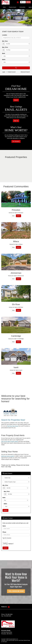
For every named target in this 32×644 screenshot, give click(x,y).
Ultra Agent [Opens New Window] (5, 642)
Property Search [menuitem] (13, 7)
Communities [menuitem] (22, 7)
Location (5, 35)
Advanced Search (25, 72)
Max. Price (5, 47)
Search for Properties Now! (13, 420)
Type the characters (7, 538)
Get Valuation (16, 141)
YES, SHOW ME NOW (16, 591)
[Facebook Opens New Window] (18, 2)
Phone (4, 532)
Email (23, 2)
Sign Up (16, 121)
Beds (4, 53)
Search (16, 100)
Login (4, 72)
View (13, 216)
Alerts (18, 216)
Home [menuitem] (4, 7)
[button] (16, 68)
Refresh (10, 544)
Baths (4, 60)
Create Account (12, 72)
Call (28, 2)
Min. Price (5, 41)
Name (4, 526)
